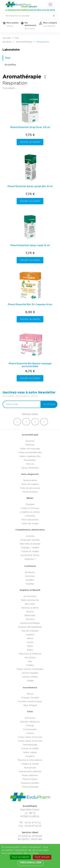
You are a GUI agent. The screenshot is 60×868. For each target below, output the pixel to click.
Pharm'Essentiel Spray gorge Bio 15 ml (30, 186)
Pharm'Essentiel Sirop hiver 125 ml (30, 127)
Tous (8, 58)
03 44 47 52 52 (33, 823)
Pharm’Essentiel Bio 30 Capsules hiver (30, 304)
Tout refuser (42, 857)
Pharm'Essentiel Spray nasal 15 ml (30, 245)
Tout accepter (20, 857)
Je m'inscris (49, 404)
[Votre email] (22, 404)
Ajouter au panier (30, 142)
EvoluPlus (10, 65)
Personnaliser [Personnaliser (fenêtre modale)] (31, 863)
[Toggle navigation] (50, 4)
